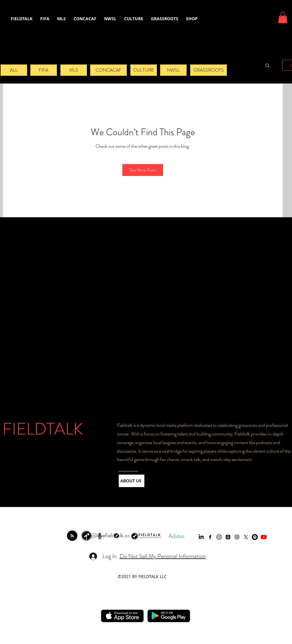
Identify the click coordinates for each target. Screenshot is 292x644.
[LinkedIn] (201, 537)
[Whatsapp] (219, 537)
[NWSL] (173, 70)
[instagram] (237, 537)
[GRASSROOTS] (209, 70)
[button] (283, 18)
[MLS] (74, 70)
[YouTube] (264, 537)
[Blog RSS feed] (72, 536)
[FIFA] (44, 70)
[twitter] (246, 537)
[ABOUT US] (132, 481)
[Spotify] (255, 537)
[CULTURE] (144, 70)
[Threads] (228, 537)
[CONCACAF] (108, 70)
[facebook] (210, 537)
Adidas (176, 536)
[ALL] (14, 70)
